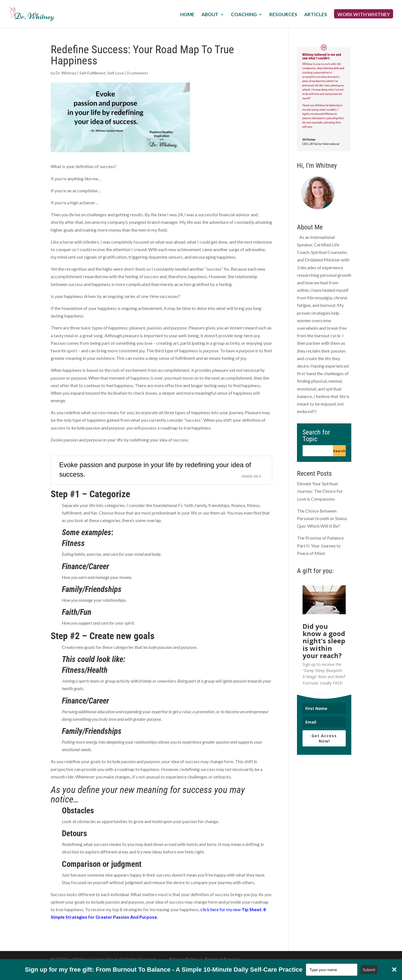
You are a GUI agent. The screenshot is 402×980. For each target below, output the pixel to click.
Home (187, 15)
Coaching (244, 15)
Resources (283, 15)
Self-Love (115, 73)
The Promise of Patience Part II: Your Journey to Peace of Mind (320, 545)
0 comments (137, 73)
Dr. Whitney (66, 73)
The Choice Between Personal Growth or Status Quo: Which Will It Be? (322, 518)
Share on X (251, 476)
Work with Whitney (364, 15)
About (210, 15)
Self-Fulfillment (92, 73)
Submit (369, 970)
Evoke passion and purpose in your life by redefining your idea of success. (155, 470)
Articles (316, 15)
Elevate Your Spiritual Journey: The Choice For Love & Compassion (320, 491)
